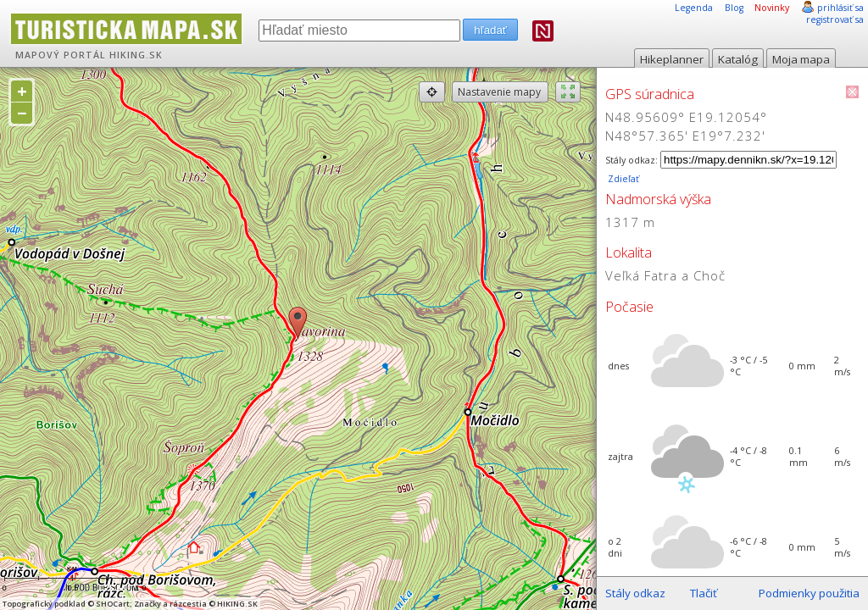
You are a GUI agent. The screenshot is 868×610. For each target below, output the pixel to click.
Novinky (772, 8)
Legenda (694, 8)
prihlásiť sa (840, 8)
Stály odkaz (635, 593)
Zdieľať (622, 179)
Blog (734, 8)
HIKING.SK (136, 55)
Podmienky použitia (809, 593)
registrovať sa (835, 19)
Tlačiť (704, 593)
